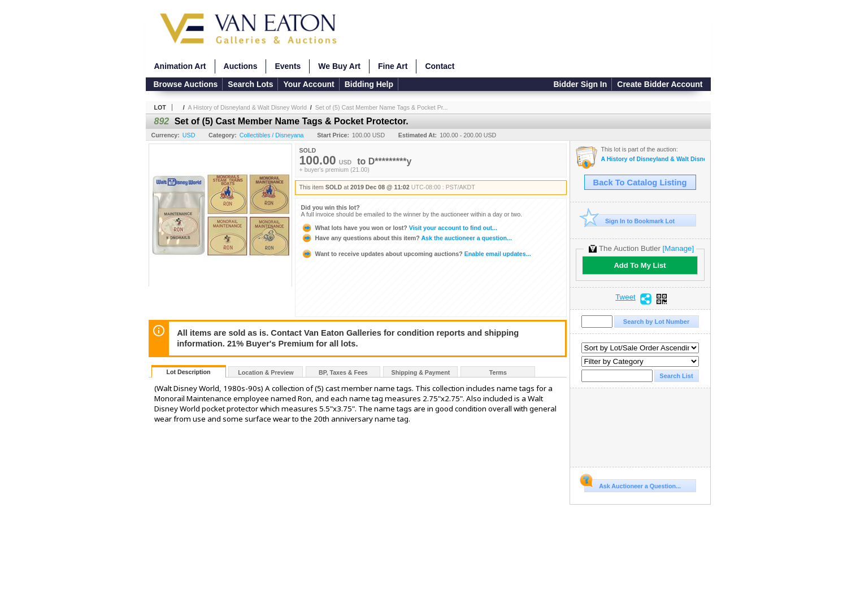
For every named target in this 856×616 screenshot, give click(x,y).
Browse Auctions (186, 84)
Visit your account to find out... (399, 228)
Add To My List (640, 265)
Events (288, 66)
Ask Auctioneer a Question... (633, 484)
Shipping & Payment (421, 372)
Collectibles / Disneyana (272, 135)
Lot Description (188, 372)
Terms (498, 372)
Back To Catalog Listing (640, 183)
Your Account (308, 84)
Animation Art (180, 66)
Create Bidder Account (660, 84)
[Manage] (678, 248)
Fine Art (393, 66)
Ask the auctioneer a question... (407, 238)
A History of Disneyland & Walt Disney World (247, 107)
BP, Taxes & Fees (343, 372)
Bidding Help (369, 84)
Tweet (625, 297)
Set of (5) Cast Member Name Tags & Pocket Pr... (382, 107)
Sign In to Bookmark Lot (630, 221)
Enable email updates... (416, 254)
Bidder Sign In (580, 84)
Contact (440, 66)
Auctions (241, 66)
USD (189, 135)
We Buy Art (339, 66)
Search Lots (250, 84)
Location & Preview (266, 372)
